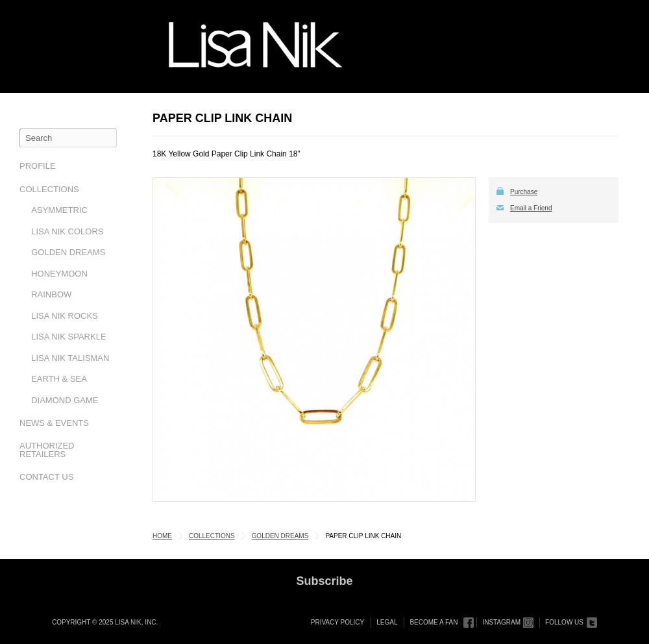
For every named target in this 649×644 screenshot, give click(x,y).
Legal (387, 622)
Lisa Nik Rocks (65, 316)
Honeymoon (59, 274)
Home (162, 536)
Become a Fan (434, 622)
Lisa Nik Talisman (70, 358)
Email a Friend (531, 208)
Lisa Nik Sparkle (68, 337)
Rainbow (51, 294)
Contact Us (46, 477)
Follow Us (564, 622)
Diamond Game (65, 400)
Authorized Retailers (47, 450)
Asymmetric (59, 210)
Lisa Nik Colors (67, 231)
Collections (49, 189)
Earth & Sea (59, 379)
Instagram (501, 622)
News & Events (54, 423)
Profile (38, 166)
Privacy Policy (337, 622)
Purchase (524, 192)
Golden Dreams (68, 252)
